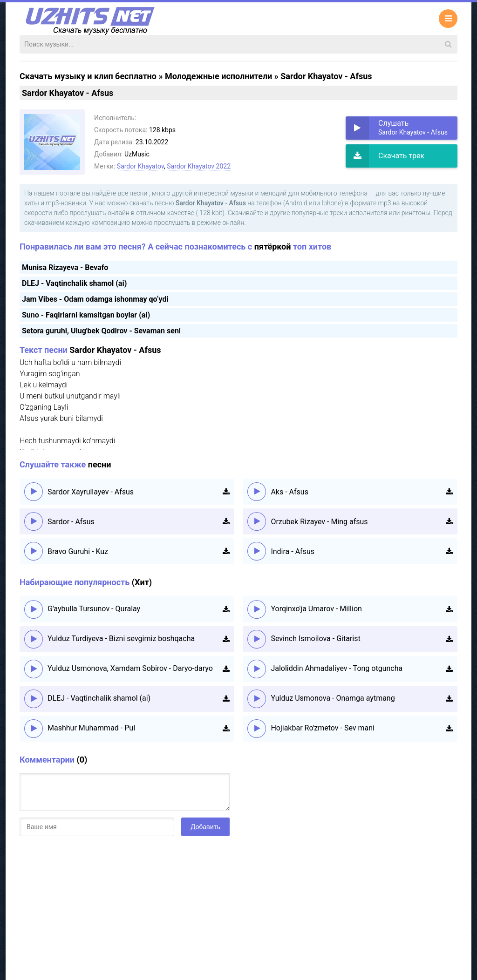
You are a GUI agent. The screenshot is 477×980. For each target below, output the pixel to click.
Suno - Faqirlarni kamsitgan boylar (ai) (86, 315)
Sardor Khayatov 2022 (199, 166)
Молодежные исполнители (218, 76)
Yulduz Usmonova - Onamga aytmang (333, 698)
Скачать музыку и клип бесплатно (88, 76)
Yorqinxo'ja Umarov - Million (316, 609)
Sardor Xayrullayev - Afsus (91, 492)
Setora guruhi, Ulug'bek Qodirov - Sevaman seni (101, 331)
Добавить (205, 827)
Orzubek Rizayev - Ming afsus (319, 522)
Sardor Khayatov (140, 166)
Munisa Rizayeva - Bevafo (65, 267)
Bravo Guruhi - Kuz (78, 551)
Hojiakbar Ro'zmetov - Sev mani (323, 728)
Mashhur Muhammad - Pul (91, 728)
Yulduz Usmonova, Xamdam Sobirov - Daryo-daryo (130, 668)
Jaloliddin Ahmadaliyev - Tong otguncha (337, 668)
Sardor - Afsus (71, 522)
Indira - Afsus (293, 551)
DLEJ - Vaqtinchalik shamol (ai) (74, 283)
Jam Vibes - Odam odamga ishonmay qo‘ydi (95, 299)
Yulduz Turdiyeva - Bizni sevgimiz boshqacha (121, 639)
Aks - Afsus (290, 492)
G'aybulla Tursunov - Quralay (94, 609)
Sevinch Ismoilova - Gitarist (315, 639)
